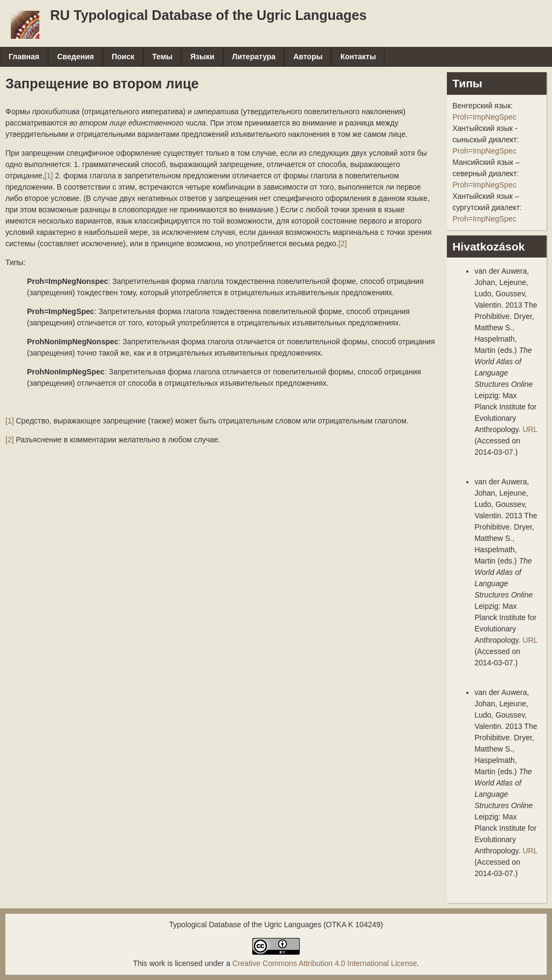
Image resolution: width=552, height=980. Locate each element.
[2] (343, 244)
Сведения (75, 57)
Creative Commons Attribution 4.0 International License (325, 963)
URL (530, 429)
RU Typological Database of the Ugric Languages (208, 15)
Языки (202, 57)
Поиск (123, 57)
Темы (162, 57)
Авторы (308, 57)
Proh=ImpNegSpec (484, 117)
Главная (24, 57)
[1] (49, 176)
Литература (254, 57)
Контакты (358, 57)
